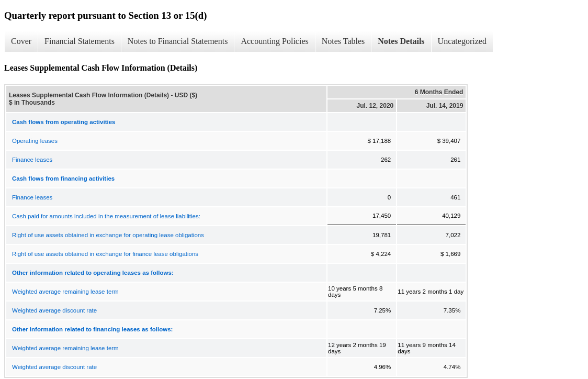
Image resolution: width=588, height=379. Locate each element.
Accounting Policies (274, 41)
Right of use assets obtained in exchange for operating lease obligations (108, 235)
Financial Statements (80, 41)
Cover (21, 41)
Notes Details (401, 41)
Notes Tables (343, 41)
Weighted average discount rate (54, 310)
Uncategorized (462, 41)
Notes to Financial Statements (178, 41)
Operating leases (35, 141)
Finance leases (32, 160)
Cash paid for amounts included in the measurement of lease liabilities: (106, 216)
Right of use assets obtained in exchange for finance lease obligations (105, 254)
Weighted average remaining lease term (65, 292)
